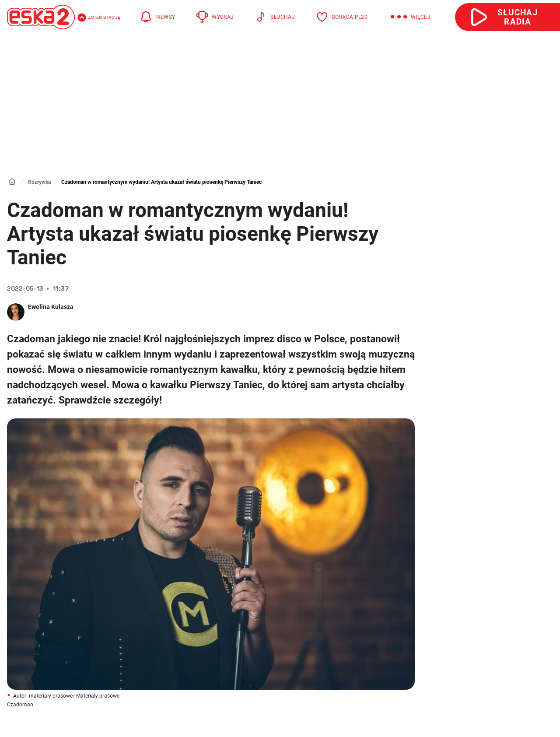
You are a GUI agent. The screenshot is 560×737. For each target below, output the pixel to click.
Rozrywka (39, 182)
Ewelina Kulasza (51, 307)
